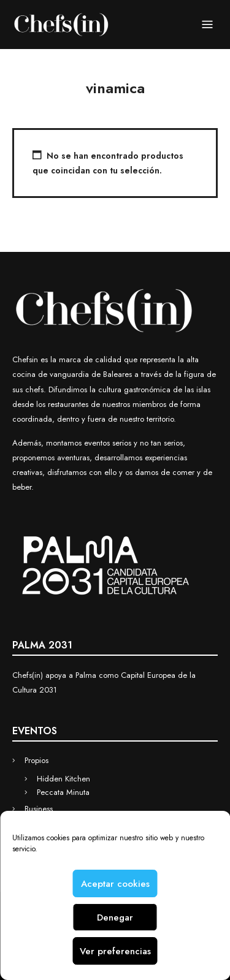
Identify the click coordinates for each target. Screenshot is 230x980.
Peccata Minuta (63, 792)
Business (39, 809)
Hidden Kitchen (63, 779)
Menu (207, 25)
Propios (36, 760)
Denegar (115, 917)
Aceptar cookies (115, 884)
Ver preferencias (115, 951)
